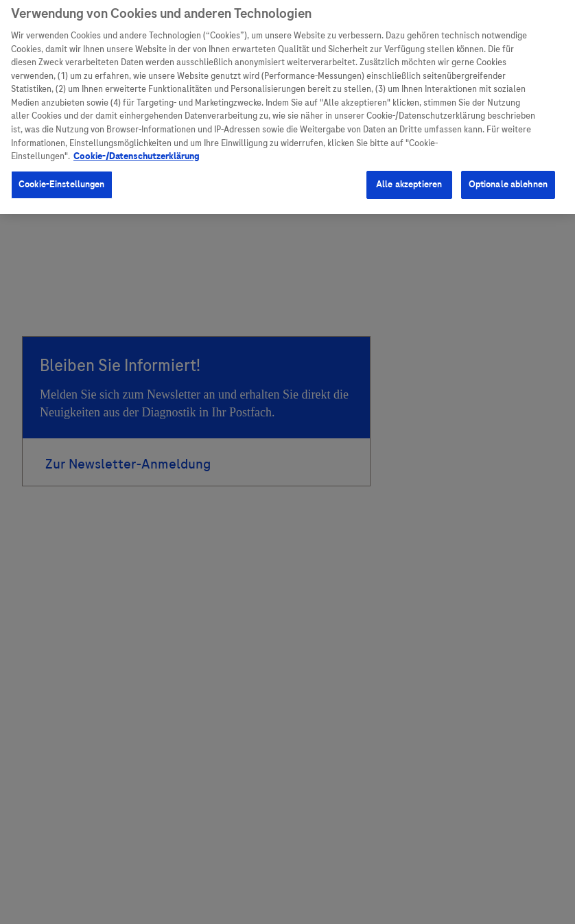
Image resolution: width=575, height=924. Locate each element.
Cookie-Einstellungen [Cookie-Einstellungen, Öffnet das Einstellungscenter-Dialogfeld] (62, 180)
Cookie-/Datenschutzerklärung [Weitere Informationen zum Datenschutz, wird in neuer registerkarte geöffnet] (137, 152)
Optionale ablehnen (508, 180)
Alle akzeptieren (409, 180)
